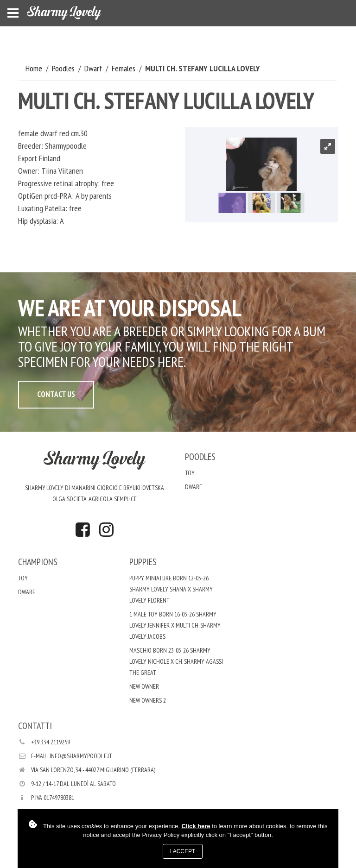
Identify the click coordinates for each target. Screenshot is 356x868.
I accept (183, 851)
